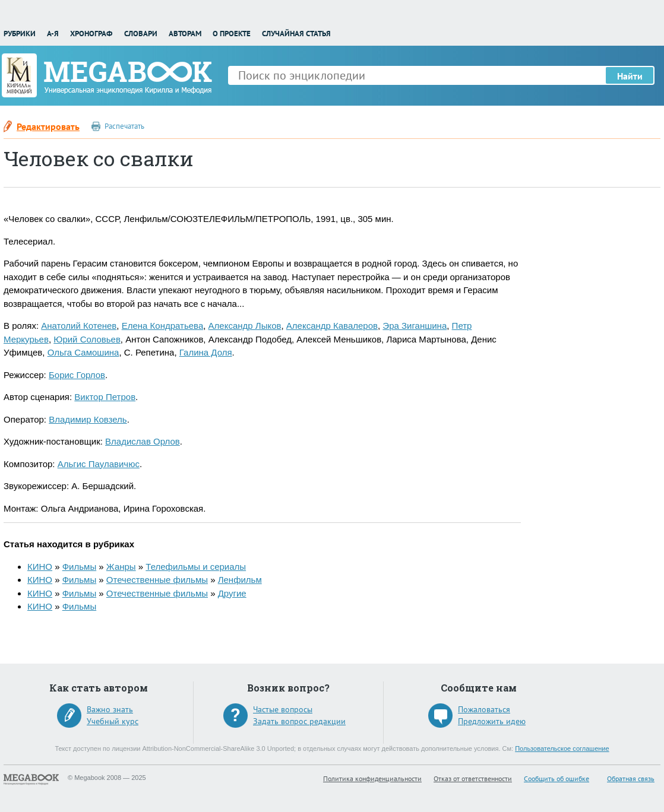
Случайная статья (296, 34)
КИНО (40, 567)
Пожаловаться (484, 709)
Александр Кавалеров (332, 326)
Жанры (121, 567)
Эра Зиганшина (415, 326)
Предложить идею (492, 721)
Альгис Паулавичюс (99, 464)
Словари (141, 34)
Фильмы (79, 567)
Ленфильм (240, 580)
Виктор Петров (105, 397)
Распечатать (124, 126)
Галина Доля (206, 352)
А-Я (53, 34)
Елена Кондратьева (163, 326)
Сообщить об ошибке (557, 778)
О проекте (232, 34)
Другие (232, 593)
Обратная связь (631, 778)
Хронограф (91, 34)
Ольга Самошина (83, 352)
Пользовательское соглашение (562, 748)
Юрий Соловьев (87, 339)
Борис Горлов (77, 375)
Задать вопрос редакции (299, 721)
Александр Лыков (245, 326)
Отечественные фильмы (157, 580)
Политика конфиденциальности (372, 778)
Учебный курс (113, 721)
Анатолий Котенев (79, 326)
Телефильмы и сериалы (196, 567)
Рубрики (20, 34)
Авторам (185, 34)
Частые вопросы (283, 709)
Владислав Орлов (143, 441)
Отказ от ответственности (473, 778)
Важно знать (110, 709)
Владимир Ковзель (88, 419)
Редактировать (48, 126)
